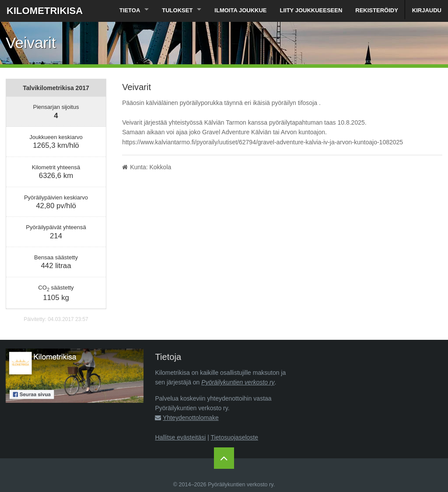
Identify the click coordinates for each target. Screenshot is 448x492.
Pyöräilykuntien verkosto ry (238, 382)
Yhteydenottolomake (191, 418)
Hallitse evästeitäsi (180, 437)
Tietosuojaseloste (234, 437)
